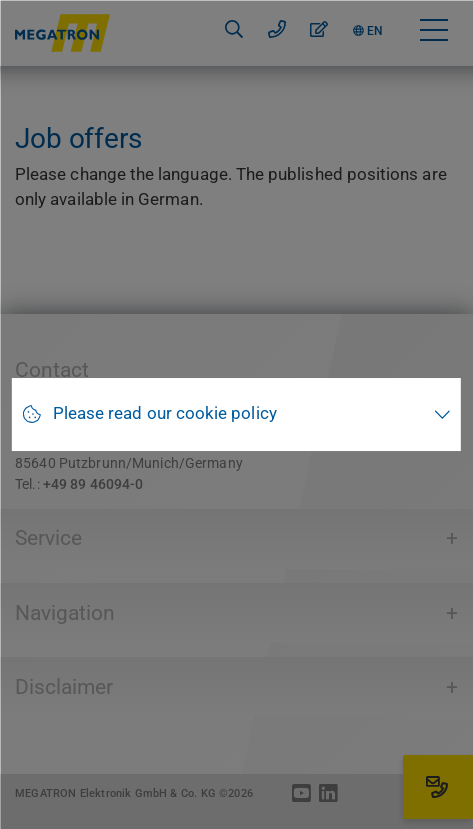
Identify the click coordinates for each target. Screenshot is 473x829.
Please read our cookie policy (165, 413)
